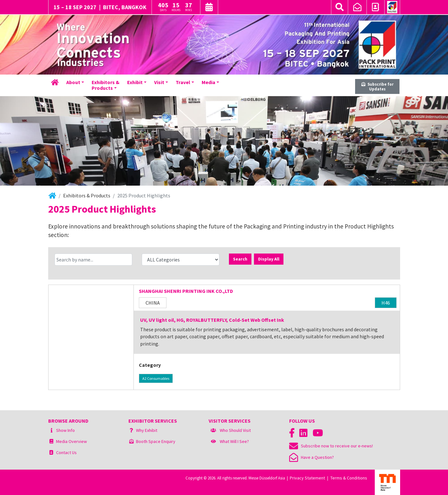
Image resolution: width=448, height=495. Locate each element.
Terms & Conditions (349, 478)
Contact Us (66, 452)
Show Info (65, 430)
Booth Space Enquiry (156, 441)
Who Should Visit (235, 430)
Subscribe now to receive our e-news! (331, 446)
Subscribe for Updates (377, 86)
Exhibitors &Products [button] (106, 85)
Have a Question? (312, 457)
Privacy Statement (307, 478)
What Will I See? (234, 441)
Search (240, 259)
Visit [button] (159, 82)
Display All (269, 259)
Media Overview (71, 441)
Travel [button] (183, 82)
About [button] (73, 82)
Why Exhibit (147, 430)
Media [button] (208, 82)
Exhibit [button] (135, 82)
